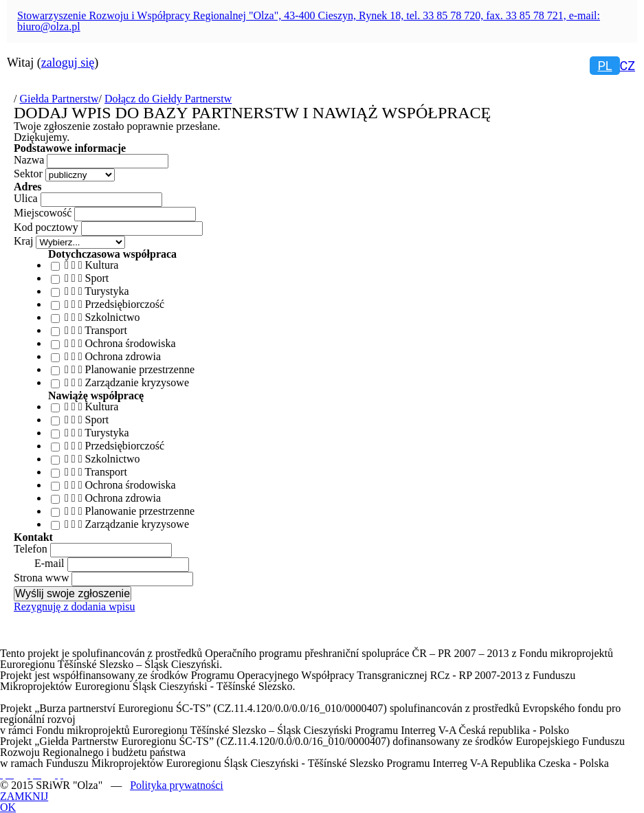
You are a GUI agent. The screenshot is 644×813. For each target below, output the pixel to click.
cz (628, 66)
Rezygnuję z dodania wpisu (74, 606)
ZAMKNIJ (24, 797)
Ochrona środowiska (131, 343)
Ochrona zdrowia (123, 356)
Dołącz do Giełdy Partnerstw (168, 99)
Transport (106, 330)
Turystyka (107, 291)
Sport (97, 278)
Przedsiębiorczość (125, 304)
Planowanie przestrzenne (140, 369)
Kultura (102, 265)
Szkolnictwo (113, 317)
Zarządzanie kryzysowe (137, 382)
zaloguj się (68, 63)
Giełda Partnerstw (59, 99)
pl (604, 66)
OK (8, 808)
